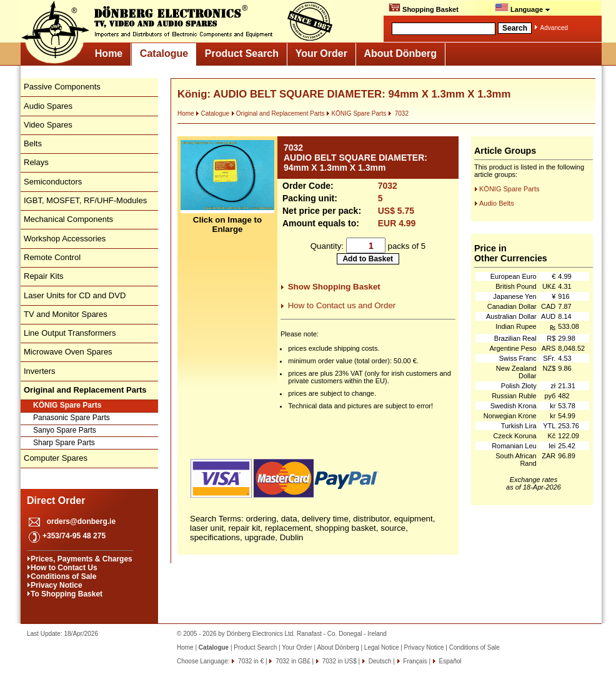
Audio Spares (48, 106)
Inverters (40, 371)
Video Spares (48, 125)
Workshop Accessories (65, 239)
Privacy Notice (57, 585)
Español (450, 661)
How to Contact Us (64, 568)
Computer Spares (56, 458)
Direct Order (56, 500)
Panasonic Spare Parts (72, 418)
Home (109, 53)
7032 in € (250, 661)
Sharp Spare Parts (64, 443)
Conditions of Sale (63, 576)
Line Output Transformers (70, 333)
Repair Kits (44, 276)
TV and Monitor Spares (66, 314)
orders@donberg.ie (81, 521)
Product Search (242, 53)
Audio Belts (497, 203)
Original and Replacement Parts (278, 113)
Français (415, 661)
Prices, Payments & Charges (82, 559)
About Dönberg (400, 53)
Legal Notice (382, 647)
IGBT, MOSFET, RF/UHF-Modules (85, 200)
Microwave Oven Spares (68, 352)
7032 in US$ (339, 661)
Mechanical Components (68, 219)
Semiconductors (53, 182)
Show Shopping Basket (334, 287)
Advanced (554, 28)
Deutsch (379, 661)
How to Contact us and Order (342, 305)
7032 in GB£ (292, 661)
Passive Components (62, 87)
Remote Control (52, 257)
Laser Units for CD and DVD (75, 295)
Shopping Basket (424, 8)
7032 (398, 113)
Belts (33, 143)
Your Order (321, 53)
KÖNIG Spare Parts (67, 405)
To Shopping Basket (67, 594)
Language (523, 8)
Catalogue (164, 53)
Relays (36, 162)
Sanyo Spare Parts (65, 430)
